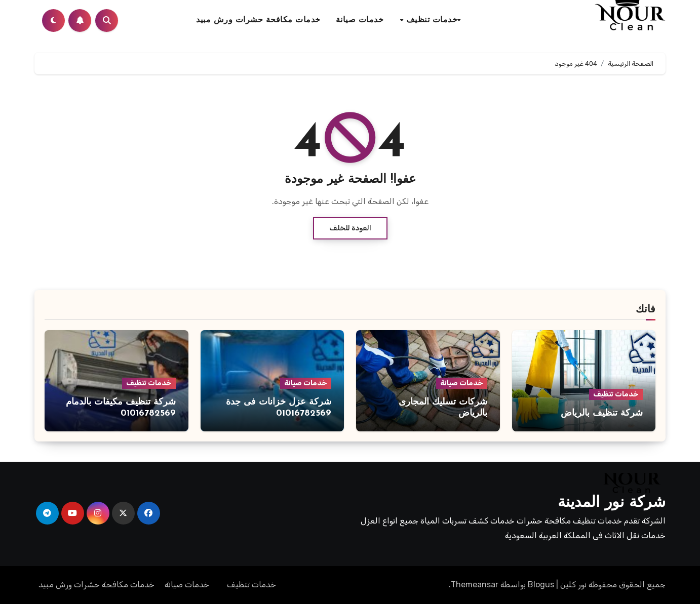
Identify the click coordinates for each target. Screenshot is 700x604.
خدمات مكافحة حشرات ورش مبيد (258, 20)
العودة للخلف (350, 228)
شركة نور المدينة (612, 503)
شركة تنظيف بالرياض (602, 413)
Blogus (541, 585)
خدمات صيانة (360, 20)
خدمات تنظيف (430, 20)
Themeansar (475, 585)
